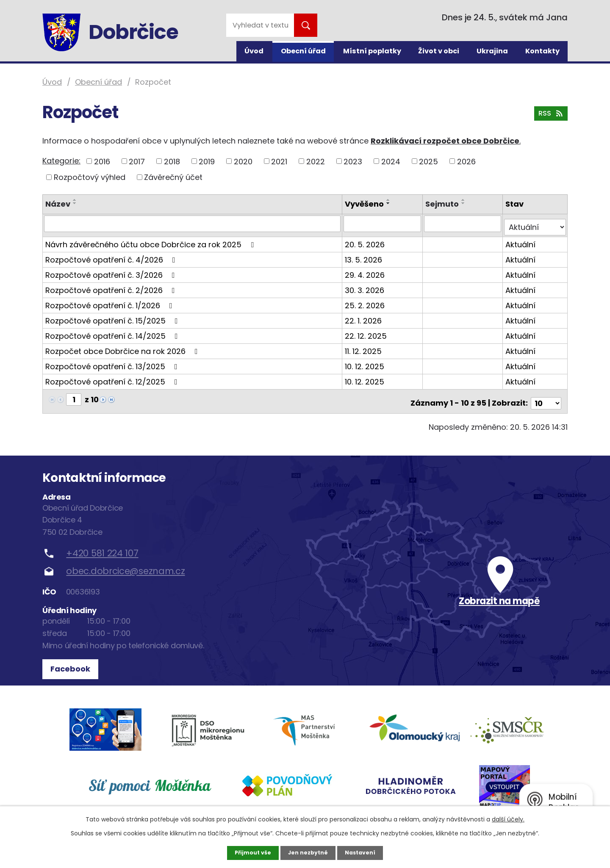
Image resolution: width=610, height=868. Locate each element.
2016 (102, 161)
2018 (172, 161)
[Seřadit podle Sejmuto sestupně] (464, 203)
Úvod (254, 51)
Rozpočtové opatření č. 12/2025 (113, 378)
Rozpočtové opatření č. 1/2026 (111, 302)
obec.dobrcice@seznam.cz (125, 564)
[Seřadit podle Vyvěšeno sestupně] (390, 203)
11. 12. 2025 (365, 347)
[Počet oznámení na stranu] (546, 396)
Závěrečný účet (173, 177)
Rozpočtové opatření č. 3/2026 (112, 271)
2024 (391, 161)
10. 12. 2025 (366, 363)
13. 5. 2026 (365, 256)
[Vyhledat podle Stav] (535, 224)
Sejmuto (443, 204)
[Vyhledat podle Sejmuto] (463, 224)
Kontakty (542, 51)
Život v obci (439, 51)
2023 (353, 161)
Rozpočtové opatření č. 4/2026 (112, 256)
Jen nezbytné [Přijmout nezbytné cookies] (308, 852)
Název (58, 204)
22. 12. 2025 (367, 332)
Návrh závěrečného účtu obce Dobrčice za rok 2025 (151, 241)
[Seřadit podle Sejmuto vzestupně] (464, 200)
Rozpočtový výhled (90, 177)
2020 (243, 161)
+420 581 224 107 (102, 546)
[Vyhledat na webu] (260, 25)
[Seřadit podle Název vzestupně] (75, 200)
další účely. (508, 818)
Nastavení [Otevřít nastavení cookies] (364, 852)
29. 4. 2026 (366, 271)
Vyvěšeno (366, 204)
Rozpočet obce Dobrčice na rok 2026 (123, 347)
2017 (137, 161)
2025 (428, 161)
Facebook (73, 662)
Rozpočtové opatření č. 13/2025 (113, 363)
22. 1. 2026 (365, 317)
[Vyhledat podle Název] (193, 224)
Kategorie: (61, 161)
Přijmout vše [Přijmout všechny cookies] (249, 852)
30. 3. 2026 (366, 286)
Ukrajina (492, 51)
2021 (279, 161)
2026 (466, 161)
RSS (549, 118)
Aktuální (521, 241)
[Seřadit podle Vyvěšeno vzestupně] (390, 200)
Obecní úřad (303, 51)
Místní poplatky (372, 51)
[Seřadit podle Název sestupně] (75, 203)
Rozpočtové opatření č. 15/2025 (113, 317)
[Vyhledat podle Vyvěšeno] (384, 224)
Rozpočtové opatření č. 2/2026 (112, 286)
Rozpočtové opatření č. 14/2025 (113, 332)
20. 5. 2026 (366, 241)
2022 (316, 161)
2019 (207, 161)
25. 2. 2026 (366, 302)
